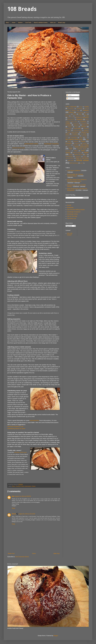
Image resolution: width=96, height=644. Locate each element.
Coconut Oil (84, 123)
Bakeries (71, 112)
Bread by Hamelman (82, 118)
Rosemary (70, 147)
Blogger (56, 636)
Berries (67, 116)
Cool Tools (28, 23)
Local (67, 138)
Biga (72, 116)
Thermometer (69, 156)
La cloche (83, 134)
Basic (14, 486)
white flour (71, 161)
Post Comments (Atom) (22, 557)
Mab (13, 496)
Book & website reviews (41, 23)
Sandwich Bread (82, 149)
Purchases (69, 143)
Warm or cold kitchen (82, 158)
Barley (75, 114)
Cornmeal (68, 125)
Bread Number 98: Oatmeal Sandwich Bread (75, 175)
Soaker (76, 151)
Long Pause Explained (74, 171)
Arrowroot (79, 108)
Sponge (68, 153)
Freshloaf (18, 486)
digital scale (77, 125)
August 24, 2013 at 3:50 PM (23, 496)
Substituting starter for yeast (16, 428)
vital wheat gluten (70, 158)
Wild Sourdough (74, 163)
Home (14, 23)
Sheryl (14, 514)
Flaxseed (84, 127)
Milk (86, 138)
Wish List (53, 23)
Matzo (81, 138)
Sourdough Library (73, 214)
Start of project (77, 153)
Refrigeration (77, 143)
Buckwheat (83, 121)
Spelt (83, 151)
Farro (76, 127)
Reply (13, 508)
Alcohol (81, 107)
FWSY (69, 130)
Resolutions (68, 145)
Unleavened (78, 156)
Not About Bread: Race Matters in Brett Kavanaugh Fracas (77, 180)
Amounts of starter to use (15, 426)
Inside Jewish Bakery (73, 132)
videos (85, 156)
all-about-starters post (18, 148)
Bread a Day (71, 118)
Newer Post (11, 554)
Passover (76, 141)
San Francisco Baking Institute (76, 210)
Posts (69, 95)
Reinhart (85, 143)
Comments (71, 98)
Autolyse (86, 110)
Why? (8, 23)
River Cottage (85, 145)
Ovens (69, 141)
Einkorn (70, 127)
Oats (87, 140)
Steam (70, 155)
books (87, 116)
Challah (68, 123)
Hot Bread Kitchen (77, 130)
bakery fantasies (80, 112)
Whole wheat (82, 160)
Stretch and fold (79, 155)
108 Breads (22, 9)
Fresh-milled (77, 129)
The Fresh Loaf (72, 218)
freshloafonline (34, 420)
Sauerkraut (68, 151)
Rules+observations (26, 486)
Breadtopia (80, 119)
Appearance (71, 108)
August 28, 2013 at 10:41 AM (27, 514)
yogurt (82, 163)
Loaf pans (84, 136)
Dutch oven (85, 125)
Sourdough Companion (51, 144)
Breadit (69, 205)
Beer (86, 114)
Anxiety (86, 107)
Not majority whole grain (74, 139)
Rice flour (76, 145)
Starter (34, 486)
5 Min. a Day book (71, 107)
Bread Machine (71, 120)
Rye (71, 149)
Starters (20, 23)
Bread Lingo (62, 23)
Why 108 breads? (70, 234)
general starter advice (31, 144)
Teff (86, 155)
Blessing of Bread (79, 116)
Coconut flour (75, 123)
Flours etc (68, 129)
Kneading (75, 134)
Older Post (56, 554)
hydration (86, 130)
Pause (83, 141)
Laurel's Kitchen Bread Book (72, 136)
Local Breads (74, 138)
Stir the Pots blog (72, 216)
